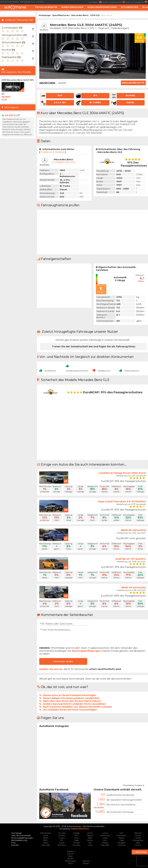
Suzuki (70, 854)
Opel (122, 840)
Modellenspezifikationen (102, 7)
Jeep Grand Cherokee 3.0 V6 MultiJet (122, 501)
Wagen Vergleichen (72, 7)
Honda (76, 843)
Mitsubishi (122, 835)
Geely (76, 840)
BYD (46, 840)
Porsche (122, 845)
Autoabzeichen (129, 7)
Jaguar (90, 835)
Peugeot (122, 843)
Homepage (45, 15)
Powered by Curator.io (134, 785)
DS (62, 840)
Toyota (70, 858)
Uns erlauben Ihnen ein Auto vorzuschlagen (70, 710)
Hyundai (76, 845)
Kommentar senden (63, 661)
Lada (90, 845)
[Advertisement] (18, 188)
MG (105, 840)
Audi (46, 835)
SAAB (138, 838)
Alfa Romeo (46, 833)
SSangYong (138, 840)
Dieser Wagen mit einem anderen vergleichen (71, 698)
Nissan (122, 838)
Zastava (86, 861)
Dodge (76, 833)
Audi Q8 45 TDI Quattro (131, 559)
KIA (90, 843)
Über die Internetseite (9, 2)
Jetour (90, 840)
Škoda (86, 863)
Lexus (105, 838)
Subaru (70, 851)
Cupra (62, 838)
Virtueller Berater (46, 7)
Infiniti (90, 833)
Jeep (90, 838)
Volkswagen (70, 861)
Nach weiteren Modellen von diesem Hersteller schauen (77, 707)
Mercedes (105, 845)
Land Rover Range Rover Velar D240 (122, 473)
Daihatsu (62, 845)
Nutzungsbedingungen (86, 651)
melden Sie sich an (51, 669)
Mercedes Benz (80, 15)
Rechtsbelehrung (28, 2)
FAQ (13, 843)
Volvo (70, 863)
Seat (138, 843)
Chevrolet (46, 845)
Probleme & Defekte (52, 152)
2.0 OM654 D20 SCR (63, 162)
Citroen (62, 835)
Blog (145, 7)
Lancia (105, 833)
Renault (138, 833)
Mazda (105, 843)
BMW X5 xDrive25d (134, 587)
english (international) (114, 2)
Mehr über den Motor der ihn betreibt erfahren (72, 701)
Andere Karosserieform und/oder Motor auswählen (74, 704)
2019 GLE (95, 15)
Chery (46, 843)
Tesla (70, 856)
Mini (122, 833)
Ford (76, 838)
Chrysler (62, 833)
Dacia (62, 843)
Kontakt (40, 2)
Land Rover (105, 835)
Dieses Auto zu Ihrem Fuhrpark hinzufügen (69, 695)
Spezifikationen (61, 15)
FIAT (76, 835)
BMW (46, 838)
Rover (138, 835)
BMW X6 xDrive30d (133, 530)
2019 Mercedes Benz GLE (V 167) (18, 80)
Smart (138, 845)
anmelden (96, 2)
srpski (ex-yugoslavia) (137, 2)
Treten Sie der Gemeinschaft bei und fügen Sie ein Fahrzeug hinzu (94, 346)
